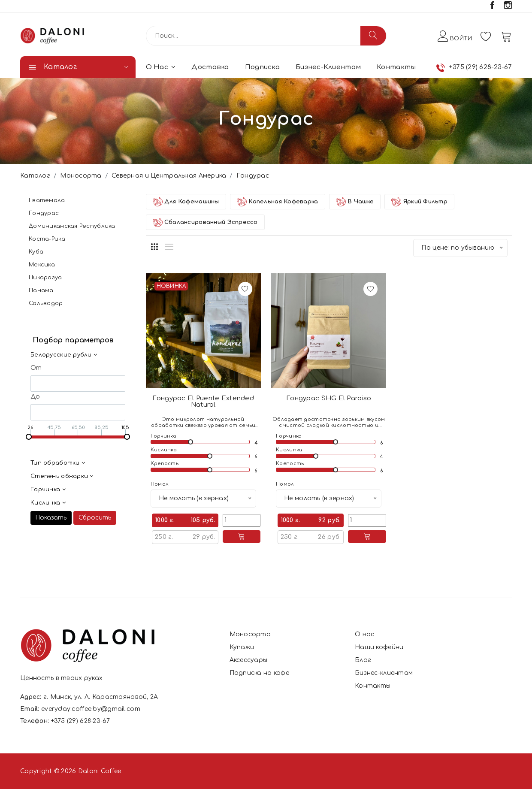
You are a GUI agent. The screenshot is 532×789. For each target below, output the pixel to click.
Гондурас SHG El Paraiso (329, 398)
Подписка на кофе (259, 673)
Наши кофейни (379, 647)
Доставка (210, 67)
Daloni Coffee (100, 771)
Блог (363, 660)
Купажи (242, 647)
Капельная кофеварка (278, 202)
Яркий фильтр (419, 202)
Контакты (396, 67)
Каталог (35, 176)
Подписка (262, 67)
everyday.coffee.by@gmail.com (91, 709)
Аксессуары (249, 660)
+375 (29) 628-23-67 (480, 67)
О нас (161, 67)
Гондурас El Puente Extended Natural (203, 402)
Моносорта (81, 176)
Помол (160, 484)
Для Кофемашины (186, 202)
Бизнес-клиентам (328, 67)
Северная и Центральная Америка (169, 176)
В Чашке (355, 202)
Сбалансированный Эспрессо (205, 222)
